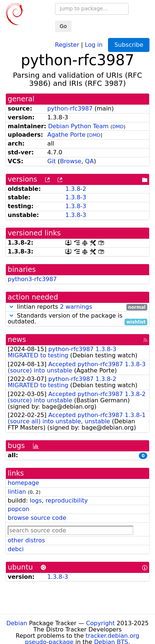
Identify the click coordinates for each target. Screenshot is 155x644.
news (17, 339)
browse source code (37, 518)
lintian (17, 492)
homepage (23, 483)
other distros (26, 540)
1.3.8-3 (76, 197)
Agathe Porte (66, 135)
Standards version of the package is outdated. (77, 319)
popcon (19, 509)
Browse (71, 161)
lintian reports (77, 307)
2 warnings (76, 307)
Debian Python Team (78, 126)
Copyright (100, 623)
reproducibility (67, 500)
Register (67, 44)
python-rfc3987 (70, 108)
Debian (17, 623)
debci (16, 549)
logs (36, 500)
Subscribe (129, 45)
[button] (11, 307)
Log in (94, 44)
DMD (118, 127)
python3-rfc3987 (32, 279)
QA (90, 161)
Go (63, 26)
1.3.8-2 (76, 189)
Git (52, 161)
